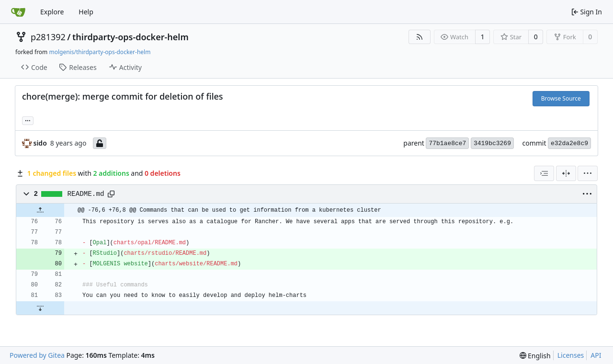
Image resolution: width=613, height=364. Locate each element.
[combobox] (544, 173)
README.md (86, 194)
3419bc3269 (492, 143)
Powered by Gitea (37, 355)
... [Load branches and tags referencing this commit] (28, 120)
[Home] (18, 12)
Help (86, 12)
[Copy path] (111, 194)
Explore (52, 12)
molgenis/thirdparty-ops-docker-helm (100, 52)
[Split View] (566, 173)
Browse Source (561, 98)
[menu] (588, 173)
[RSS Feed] (420, 37)
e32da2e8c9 (569, 143)
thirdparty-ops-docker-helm (131, 37)
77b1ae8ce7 (447, 143)
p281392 (48, 37)
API (596, 355)
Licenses (571, 355)
